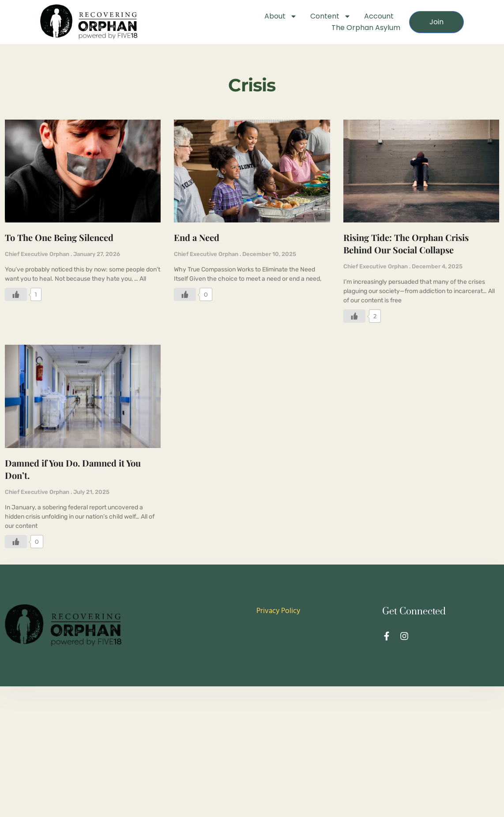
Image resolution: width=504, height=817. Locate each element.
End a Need (197, 237)
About (281, 16)
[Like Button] (16, 294)
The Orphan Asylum (366, 28)
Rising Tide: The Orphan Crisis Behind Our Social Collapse (406, 243)
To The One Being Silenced (59, 237)
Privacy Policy (278, 611)
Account (379, 16)
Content (331, 16)
